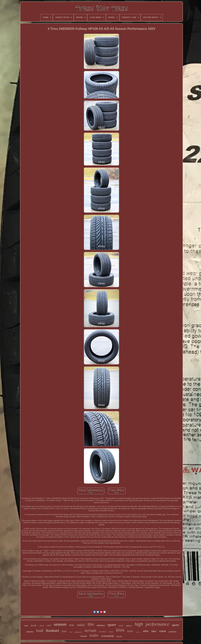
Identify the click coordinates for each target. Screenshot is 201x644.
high (139, 624)
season (60, 624)
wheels (42, 626)
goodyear (173, 632)
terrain (90, 630)
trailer (94, 635)
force (71, 632)
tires (120, 630)
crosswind (107, 636)
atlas (146, 631)
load (40, 630)
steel (26, 626)
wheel (163, 631)
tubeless (101, 625)
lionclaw (119, 636)
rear (72, 625)
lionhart (52, 631)
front (64, 631)
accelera (103, 632)
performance (157, 624)
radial (81, 625)
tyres (130, 631)
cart (49, 625)
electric (30, 632)
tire (91, 624)
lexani (84, 636)
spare (112, 625)
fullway (129, 626)
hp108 (33, 626)
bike (154, 631)
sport (175, 625)
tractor (138, 632)
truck (121, 626)
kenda (111, 632)
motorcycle (78, 632)
